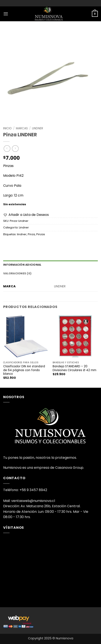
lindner (22, 234)
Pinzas (41, 234)
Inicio (7, 128)
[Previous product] (15, 149)
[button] (6, 14)
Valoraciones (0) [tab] (17, 273)
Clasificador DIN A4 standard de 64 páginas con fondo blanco (24, 370)
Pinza (31, 234)
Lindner (38, 128)
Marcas (22, 128)
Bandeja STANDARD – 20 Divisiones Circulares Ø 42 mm (74, 368)
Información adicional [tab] (22, 265)
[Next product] (7, 149)
